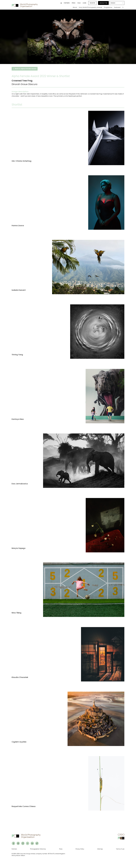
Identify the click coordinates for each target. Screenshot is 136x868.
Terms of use (120, 849)
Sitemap (100, 849)
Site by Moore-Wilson (18, 855)
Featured (117, 7)
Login (84, 3)
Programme (108, 7)
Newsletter (103, 3)
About (75, 7)
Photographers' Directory (38, 849)
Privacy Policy (80, 849)
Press (74, 3)
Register (92, 3)
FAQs (79, 3)
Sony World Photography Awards (90, 7)
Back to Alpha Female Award (25, 69)
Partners (67, 3)
